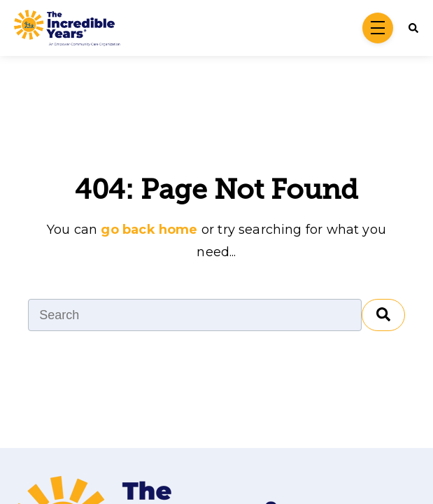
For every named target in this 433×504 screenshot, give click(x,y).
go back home (149, 230)
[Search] (410, 28)
